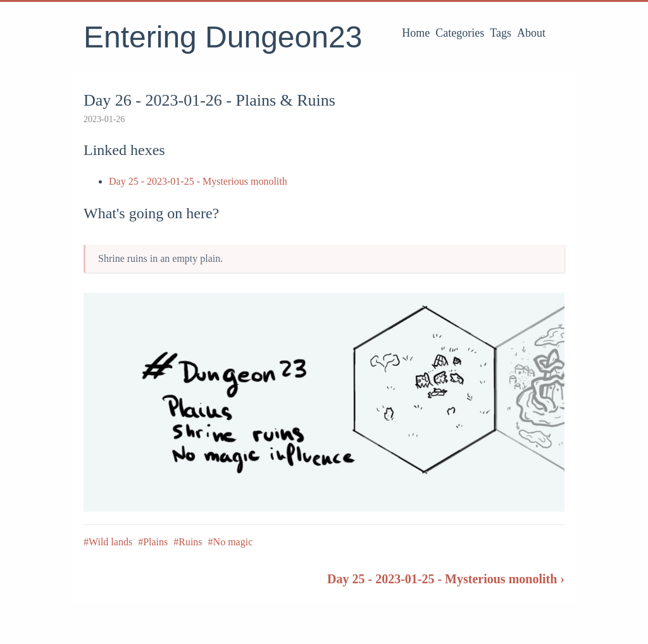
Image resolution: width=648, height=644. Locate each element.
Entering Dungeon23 (223, 37)
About (531, 33)
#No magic (231, 542)
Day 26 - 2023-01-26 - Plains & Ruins (209, 100)
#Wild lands (108, 542)
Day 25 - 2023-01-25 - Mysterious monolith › (446, 579)
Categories (460, 33)
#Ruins (188, 542)
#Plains (153, 542)
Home (416, 33)
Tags (501, 33)
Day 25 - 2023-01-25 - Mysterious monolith (198, 181)
